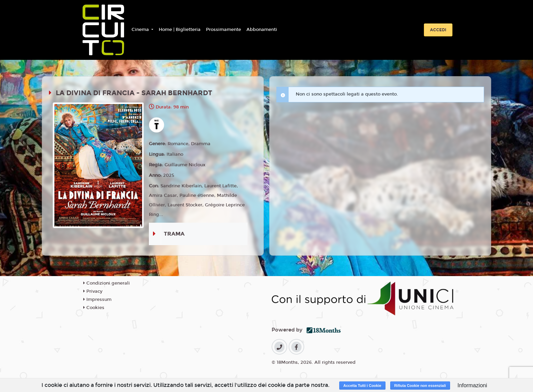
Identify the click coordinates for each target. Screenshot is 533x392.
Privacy (93, 291)
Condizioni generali (107, 283)
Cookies (94, 308)
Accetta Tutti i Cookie (362, 386)
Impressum (97, 300)
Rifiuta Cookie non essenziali (420, 386)
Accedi (438, 30)
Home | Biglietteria (180, 30)
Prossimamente (223, 30)
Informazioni (472, 385)
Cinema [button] (141, 30)
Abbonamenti (262, 30)
